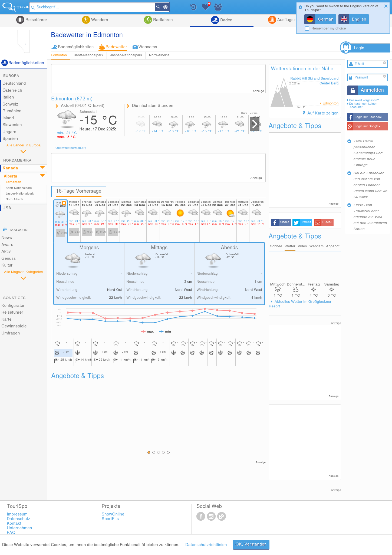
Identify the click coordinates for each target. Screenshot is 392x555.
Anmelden (372, 90)
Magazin (19, 230)
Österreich (12, 91)
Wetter (290, 247)
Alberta (11, 176)
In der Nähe (182, 7)
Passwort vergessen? (364, 100)
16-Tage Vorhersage (79, 191)
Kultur (7, 265)
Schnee (276, 247)
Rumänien (12, 111)
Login (359, 48)
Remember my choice (329, 29)
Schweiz (10, 104)
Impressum (17, 515)
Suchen (175, 7)
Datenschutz (18, 519)
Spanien (10, 139)
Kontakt (14, 524)
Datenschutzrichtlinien (206, 545)
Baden (226, 20)
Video (302, 247)
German (326, 19)
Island (8, 118)
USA (7, 208)
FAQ (11, 533)
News (7, 238)
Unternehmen (19, 528)
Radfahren (162, 20)
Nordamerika (17, 160)
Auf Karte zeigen (322, 113)
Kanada (10, 168)
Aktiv (6, 252)
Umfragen (11, 333)
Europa (11, 76)
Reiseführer (36, 20)
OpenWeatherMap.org (71, 148)
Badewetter (116, 47)
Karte (6, 319)
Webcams (148, 47)
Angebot (333, 247)
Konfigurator (13, 306)
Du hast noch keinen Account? (363, 105)
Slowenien (12, 125)
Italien (8, 97)
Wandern (99, 20)
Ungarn (9, 132)
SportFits (110, 519)
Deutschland (14, 83)
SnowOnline (113, 515)
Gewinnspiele (14, 326)
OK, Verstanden (251, 544)
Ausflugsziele (289, 20)
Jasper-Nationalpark (126, 55)
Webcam (316, 247)
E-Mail (327, 222)
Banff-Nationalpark (88, 55)
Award (7, 245)
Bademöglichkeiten (76, 47)
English (359, 19)
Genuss (9, 259)
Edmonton (59, 55)
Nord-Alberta (159, 55)
